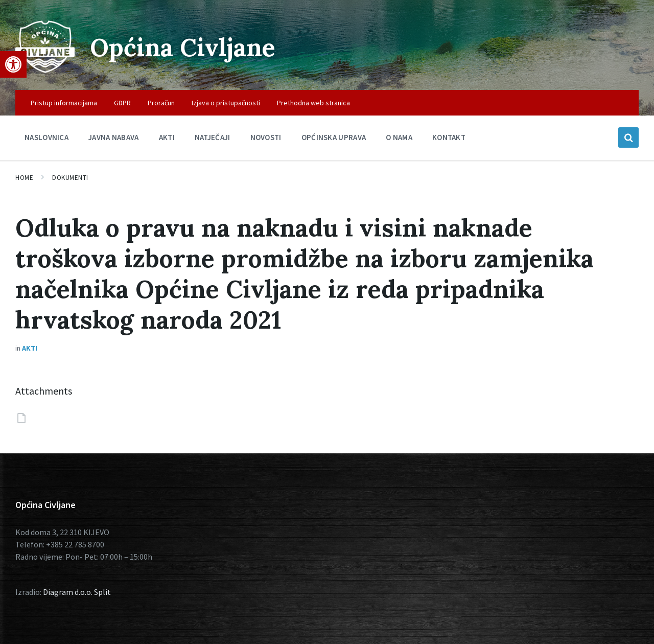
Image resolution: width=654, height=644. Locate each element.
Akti (30, 348)
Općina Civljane (183, 47)
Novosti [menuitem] (266, 137)
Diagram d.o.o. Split (77, 592)
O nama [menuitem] (399, 137)
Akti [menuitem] (167, 137)
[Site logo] (45, 70)
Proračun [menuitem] (161, 103)
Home (24, 178)
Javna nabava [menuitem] (114, 137)
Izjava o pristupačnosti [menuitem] (226, 103)
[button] (13, 64)
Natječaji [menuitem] (213, 137)
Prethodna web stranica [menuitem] (313, 103)
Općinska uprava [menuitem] (334, 137)
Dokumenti (70, 178)
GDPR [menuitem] (122, 103)
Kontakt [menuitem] (449, 137)
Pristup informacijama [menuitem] (64, 103)
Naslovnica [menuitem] (46, 137)
